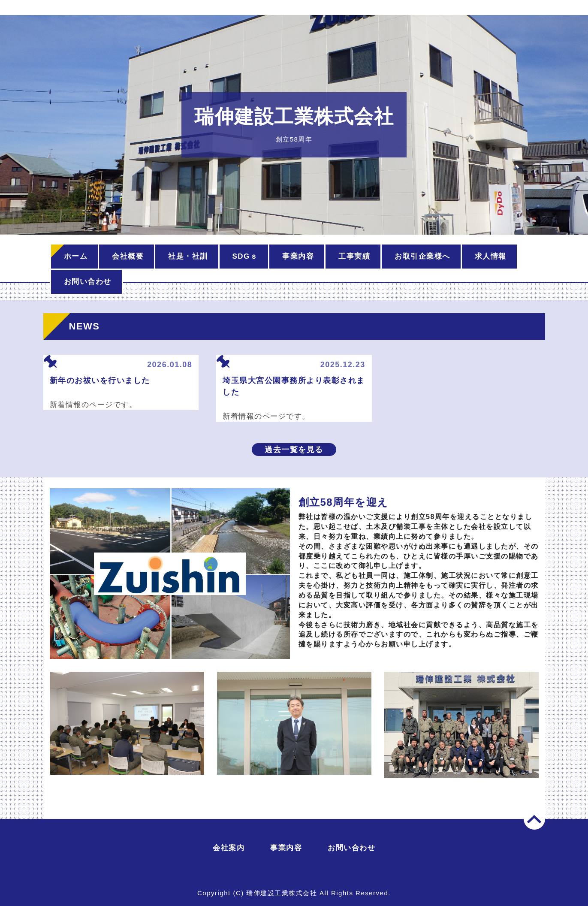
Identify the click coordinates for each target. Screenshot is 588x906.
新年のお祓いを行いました (100, 381)
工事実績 (354, 256)
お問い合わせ (88, 282)
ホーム (76, 256)
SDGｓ (245, 256)
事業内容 (298, 256)
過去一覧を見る (294, 450)
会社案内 (229, 848)
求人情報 (491, 256)
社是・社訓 (188, 256)
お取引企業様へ (422, 256)
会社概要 (128, 256)
